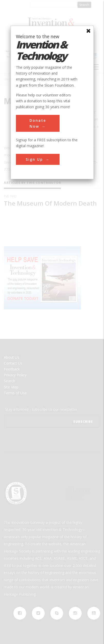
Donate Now (38, 123)
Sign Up (34, 159)
